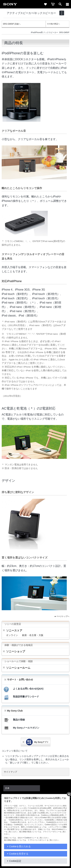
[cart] (53, 4)
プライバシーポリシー (38, 840)
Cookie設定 (15, 861)
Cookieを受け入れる (20, 846)
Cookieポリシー (30, 838)
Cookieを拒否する (19, 854)
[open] (60, 4)
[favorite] (45, 4)
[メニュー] (67, 4)
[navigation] (62, 13)
